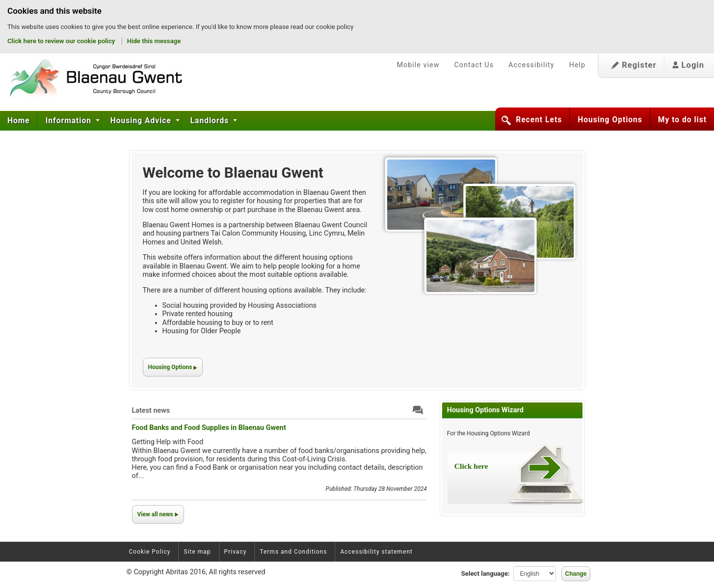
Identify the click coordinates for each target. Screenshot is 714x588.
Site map (197, 552)
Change (576, 574)
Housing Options (610, 120)
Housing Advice (142, 121)
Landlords (211, 121)
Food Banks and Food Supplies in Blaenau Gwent (209, 428)
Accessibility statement (376, 552)
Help (577, 65)
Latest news (151, 411)
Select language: (486, 574)
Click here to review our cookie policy (62, 41)
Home (19, 121)
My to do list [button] (682, 120)
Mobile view (418, 65)
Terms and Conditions (293, 552)
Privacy (236, 552)
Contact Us (474, 65)
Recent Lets (539, 120)
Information (70, 121)
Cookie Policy (150, 552)
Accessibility (531, 65)
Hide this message (154, 41)
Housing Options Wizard (485, 410)
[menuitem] (19, 121)
